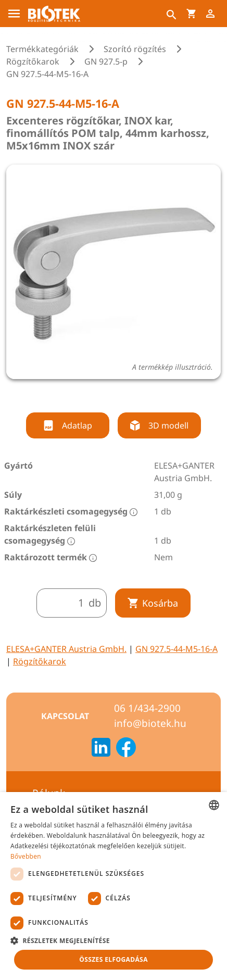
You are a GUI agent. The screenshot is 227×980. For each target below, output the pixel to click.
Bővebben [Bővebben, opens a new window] (26, 856)
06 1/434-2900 (147, 708)
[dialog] (114, 886)
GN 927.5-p (106, 61)
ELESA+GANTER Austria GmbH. (66, 649)
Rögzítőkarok (33, 61)
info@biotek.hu (150, 723)
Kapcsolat (65, 716)
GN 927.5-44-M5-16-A (176, 649)
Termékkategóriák (42, 49)
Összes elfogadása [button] (114, 959)
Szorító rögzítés (135, 49)
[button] (114, 940)
